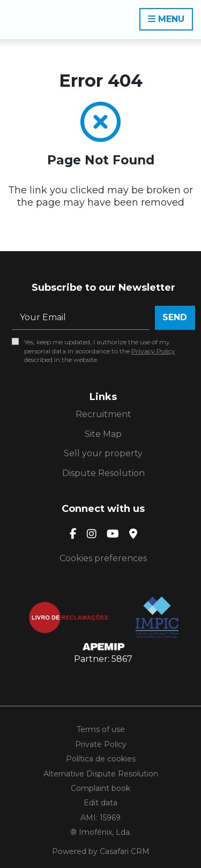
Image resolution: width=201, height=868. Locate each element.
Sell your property (103, 453)
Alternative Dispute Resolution (101, 774)
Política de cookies (101, 759)
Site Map (103, 434)
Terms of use (101, 729)
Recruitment (103, 414)
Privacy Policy (153, 351)
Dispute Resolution (103, 473)
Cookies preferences (103, 558)
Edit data (100, 803)
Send (175, 317)
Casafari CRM (125, 851)
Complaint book (100, 788)
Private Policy (101, 744)
